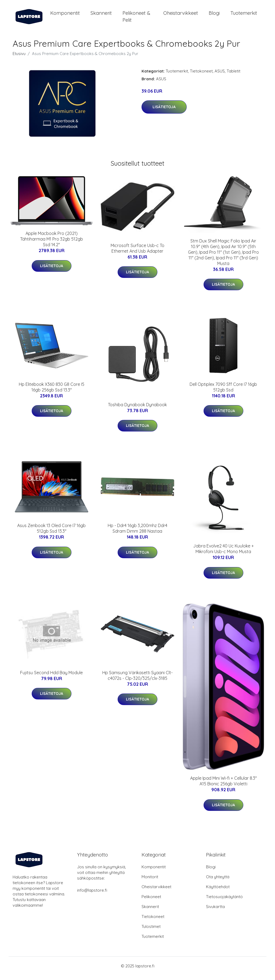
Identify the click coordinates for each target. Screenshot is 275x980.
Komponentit (65, 15)
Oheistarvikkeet (181, 15)
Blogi (214, 15)
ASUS (220, 76)
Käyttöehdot (218, 892)
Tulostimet (151, 931)
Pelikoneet (151, 901)
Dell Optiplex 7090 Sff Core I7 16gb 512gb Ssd (223, 392)
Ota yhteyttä (218, 882)
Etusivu (19, 58)
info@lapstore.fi (92, 895)
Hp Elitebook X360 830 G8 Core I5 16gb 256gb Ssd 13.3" (52, 392)
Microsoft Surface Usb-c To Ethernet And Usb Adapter (137, 253)
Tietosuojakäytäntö (224, 901)
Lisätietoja (164, 112)
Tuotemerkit (244, 15)
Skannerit (101, 15)
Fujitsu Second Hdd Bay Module (51, 677)
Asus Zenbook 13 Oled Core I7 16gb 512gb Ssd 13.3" (51, 533)
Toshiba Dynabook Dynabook (137, 409)
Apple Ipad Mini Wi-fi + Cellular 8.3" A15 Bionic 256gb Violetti (223, 786)
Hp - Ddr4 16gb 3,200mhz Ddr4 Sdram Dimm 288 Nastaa (137, 533)
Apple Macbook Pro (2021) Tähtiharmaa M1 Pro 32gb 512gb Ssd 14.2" (52, 244)
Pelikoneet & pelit (136, 19)
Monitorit (150, 882)
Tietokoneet (201, 76)
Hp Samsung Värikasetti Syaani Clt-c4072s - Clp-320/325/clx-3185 (137, 680)
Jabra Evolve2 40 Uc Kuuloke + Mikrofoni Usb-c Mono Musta (223, 553)
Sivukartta (215, 911)
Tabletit (234, 76)
